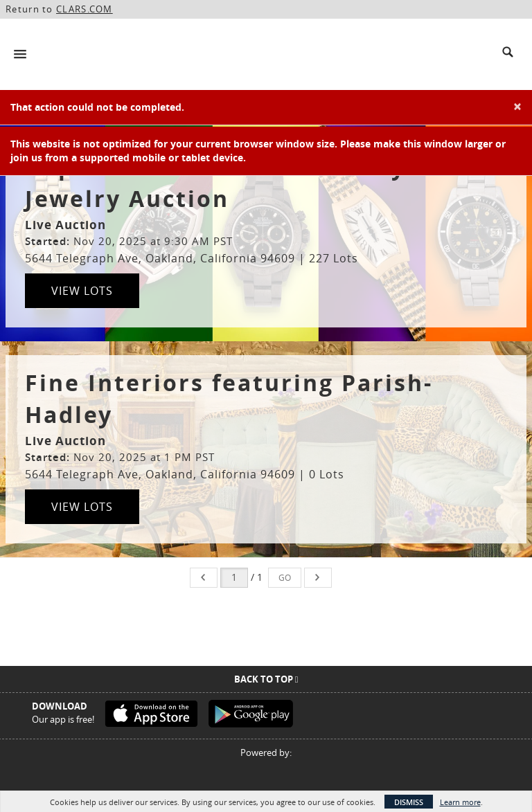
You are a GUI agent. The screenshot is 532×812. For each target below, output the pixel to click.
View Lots (82, 291)
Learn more (460, 802)
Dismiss (409, 802)
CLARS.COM (85, 9)
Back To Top (266, 679)
